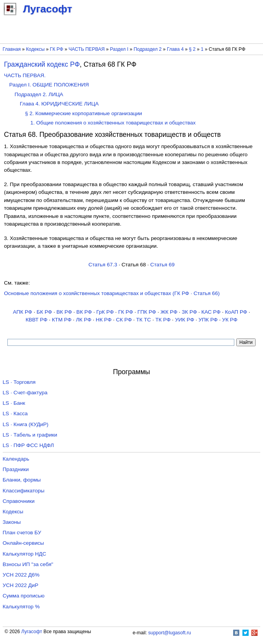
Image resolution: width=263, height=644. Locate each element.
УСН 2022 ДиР (21, 585)
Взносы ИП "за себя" (28, 564)
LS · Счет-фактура (25, 393)
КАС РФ (211, 312)
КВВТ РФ (36, 320)
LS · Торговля (19, 382)
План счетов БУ (22, 533)
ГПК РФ (147, 312)
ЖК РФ (169, 312)
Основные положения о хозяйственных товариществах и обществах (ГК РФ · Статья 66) (112, 293)
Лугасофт (32, 632)
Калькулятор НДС (24, 554)
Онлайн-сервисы (23, 543)
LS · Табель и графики (30, 435)
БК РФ (44, 312)
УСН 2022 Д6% (21, 575)
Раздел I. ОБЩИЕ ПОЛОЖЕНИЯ (49, 85)
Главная (12, 49)
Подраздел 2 (147, 49)
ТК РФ (163, 320)
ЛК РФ (84, 320)
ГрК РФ (105, 312)
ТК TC (144, 320)
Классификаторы (24, 491)
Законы (12, 522)
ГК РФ (57, 49)
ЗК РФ (189, 312)
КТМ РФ (62, 320)
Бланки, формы (22, 480)
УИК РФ (184, 320)
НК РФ (104, 320)
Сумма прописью (24, 596)
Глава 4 (175, 49)
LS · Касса (15, 414)
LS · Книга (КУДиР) (26, 424)
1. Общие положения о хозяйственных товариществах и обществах (113, 123)
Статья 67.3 (103, 265)
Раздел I (119, 49)
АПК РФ (22, 312)
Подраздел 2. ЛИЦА (39, 94)
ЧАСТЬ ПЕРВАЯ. (25, 75)
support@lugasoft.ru (170, 633)
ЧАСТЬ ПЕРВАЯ (87, 49)
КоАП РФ (236, 312)
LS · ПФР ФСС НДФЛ (28, 445)
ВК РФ (64, 312)
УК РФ (230, 320)
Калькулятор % (21, 607)
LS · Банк (14, 403)
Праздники (16, 469)
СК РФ (124, 320)
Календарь (16, 459)
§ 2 (192, 49)
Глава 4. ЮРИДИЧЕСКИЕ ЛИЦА (59, 104)
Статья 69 (162, 265)
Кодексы (35, 49)
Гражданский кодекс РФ (42, 64)
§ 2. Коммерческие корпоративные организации (84, 113)
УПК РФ (208, 320)
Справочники (19, 501)
